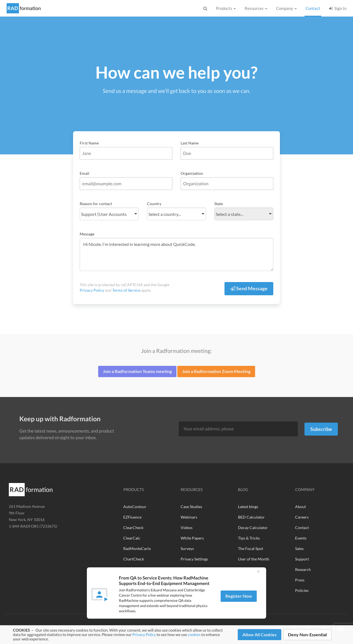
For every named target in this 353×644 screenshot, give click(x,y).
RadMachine (134, 569)
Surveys (187, 548)
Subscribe (321, 429)
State (219, 204)
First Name (89, 143)
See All (186, 569)
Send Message (249, 288)
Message (87, 234)
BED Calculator (251, 517)
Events (301, 538)
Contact (313, 8)
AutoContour (135, 507)
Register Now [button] (239, 600)
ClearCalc (132, 538)
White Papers (192, 538)
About (300, 507)
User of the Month (254, 559)
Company (286, 8)
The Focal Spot (251, 548)
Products (226, 8)
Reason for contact (96, 204)
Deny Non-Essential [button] (307, 634)
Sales (299, 548)
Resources (256, 8)
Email (85, 173)
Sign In (338, 8)
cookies (194, 634)
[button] (258, 575)
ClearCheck (133, 528)
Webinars (189, 517)
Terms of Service (126, 290)
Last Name (190, 143)
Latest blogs (248, 507)
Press (300, 580)
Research (303, 569)
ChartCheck (134, 559)
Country (154, 204)
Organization (192, 173)
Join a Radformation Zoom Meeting (216, 371)
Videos (187, 528)
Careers (302, 517)
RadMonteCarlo (137, 548)
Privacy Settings (194, 559)
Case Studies (191, 507)
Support (302, 559)
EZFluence (132, 517)
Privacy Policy (144, 634)
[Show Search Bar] (205, 9)
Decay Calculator (253, 528)
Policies (302, 590)
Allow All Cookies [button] (260, 634)
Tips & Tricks (249, 538)
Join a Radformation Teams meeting (137, 371)
